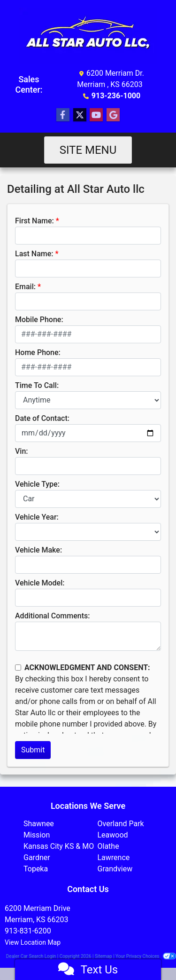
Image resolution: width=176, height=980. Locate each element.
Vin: (22, 451)
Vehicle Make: (38, 550)
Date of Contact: (42, 418)
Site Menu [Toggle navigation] (88, 150)
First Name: (34, 221)
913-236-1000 (116, 96)
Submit (33, 750)
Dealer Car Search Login (31, 956)
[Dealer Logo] (88, 36)
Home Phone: (38, 352)
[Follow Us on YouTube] (96, 115)
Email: (25, 287)
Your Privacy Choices (146, 956)
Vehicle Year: (37, 517)
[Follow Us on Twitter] (80, 115)
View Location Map (33, 942)
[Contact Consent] (18, 668)
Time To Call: (37, 385)
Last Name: (34, 254)
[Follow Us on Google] (113, 115)
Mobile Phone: (39, 320)
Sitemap (103, 956)
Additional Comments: (52, 616)
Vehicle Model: (40, 583)
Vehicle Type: (37, 484)
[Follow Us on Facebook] (63, 115)
